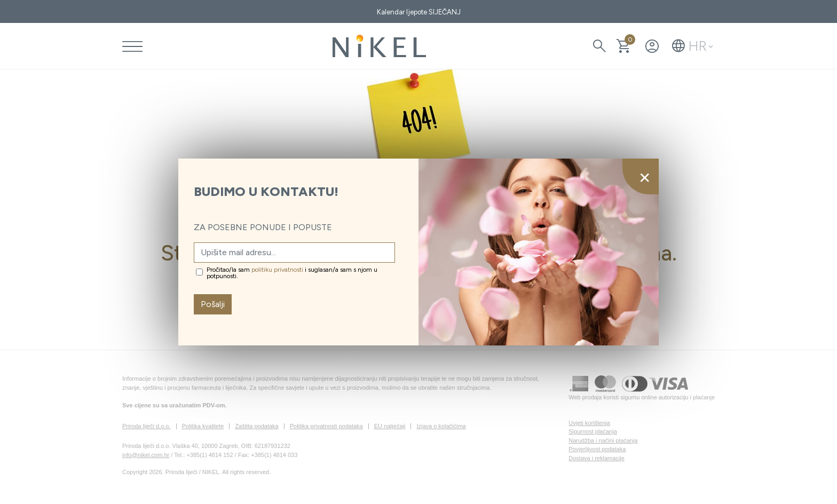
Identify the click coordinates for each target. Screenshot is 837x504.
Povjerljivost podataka (597, 449)
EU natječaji (390, 426)
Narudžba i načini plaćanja (603, 440)
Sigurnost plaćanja (593, 431)
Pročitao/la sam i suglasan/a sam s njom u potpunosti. (292, 273)
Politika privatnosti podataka (326, 426)
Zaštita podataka (256, 426)
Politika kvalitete (203, 426)
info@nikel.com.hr (146, 455)
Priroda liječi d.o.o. (147, 426)
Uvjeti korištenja (589, 423)
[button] (693, 46)
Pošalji (213, 304)
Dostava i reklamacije (597, 458)
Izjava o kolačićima (441, 426)
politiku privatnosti (277, 270)
